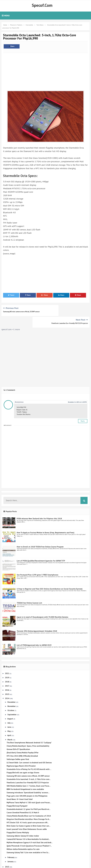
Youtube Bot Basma (23, 403)
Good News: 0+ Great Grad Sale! (20, 788)
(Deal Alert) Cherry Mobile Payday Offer (23, 741)
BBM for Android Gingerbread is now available (25, 778)
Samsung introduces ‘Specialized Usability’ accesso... (28, 781)
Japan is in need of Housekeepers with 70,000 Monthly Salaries (42, 605)
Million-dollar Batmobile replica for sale (23, 837)
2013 (7, 855)
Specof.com (42, 5)
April (9, 724)
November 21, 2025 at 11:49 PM (77, 390)
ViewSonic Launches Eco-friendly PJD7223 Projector (70, 312)
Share (12, 46)
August (10, 707)
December (12, 690)
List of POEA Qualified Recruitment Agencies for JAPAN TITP (41, 549)
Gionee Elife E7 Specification (18, 738)
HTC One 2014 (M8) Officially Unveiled (22, 744)
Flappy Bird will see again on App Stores (23, 761)
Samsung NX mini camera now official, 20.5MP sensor (21, 312)
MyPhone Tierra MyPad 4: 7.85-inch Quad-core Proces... (29, 791)
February (11, 846)
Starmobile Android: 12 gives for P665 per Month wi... (29, 798)
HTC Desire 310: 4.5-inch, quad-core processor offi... (28, 811)
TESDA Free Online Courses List (29, 591)
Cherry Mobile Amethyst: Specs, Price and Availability (28, 734)
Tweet (11, 295)
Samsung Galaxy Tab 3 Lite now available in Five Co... (28, 841)
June (9, 715)
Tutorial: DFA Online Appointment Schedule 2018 (37, 619)
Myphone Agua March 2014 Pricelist (21, 754)
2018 (7, 670)
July (9, 711)
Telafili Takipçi (22, 400)
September (12, 703)
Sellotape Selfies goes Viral (18, 748)
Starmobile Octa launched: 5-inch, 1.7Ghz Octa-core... (29, 768)
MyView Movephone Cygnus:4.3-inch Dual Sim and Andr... (30, 831)
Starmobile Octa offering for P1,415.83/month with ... (29, 758)
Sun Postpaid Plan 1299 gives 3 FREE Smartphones (38, 563)
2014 (7, 687)
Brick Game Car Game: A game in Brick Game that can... (29, 814)
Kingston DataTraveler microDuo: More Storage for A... (29, 808)
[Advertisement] (45, 70)
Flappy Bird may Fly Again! (17, 794)
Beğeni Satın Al (22, 398)
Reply (83, 409)
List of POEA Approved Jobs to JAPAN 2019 (34, 633)
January (11, 850)
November (12, 695)
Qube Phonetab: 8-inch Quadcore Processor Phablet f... (29, 834)
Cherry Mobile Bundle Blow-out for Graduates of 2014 (29, 804)
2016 (7, 678)
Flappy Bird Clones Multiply (18, 821)
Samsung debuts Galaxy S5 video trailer (23, 824)
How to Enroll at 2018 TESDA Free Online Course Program (40, 535)
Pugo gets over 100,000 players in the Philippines (27, 784)
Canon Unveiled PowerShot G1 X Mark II (23, 801)
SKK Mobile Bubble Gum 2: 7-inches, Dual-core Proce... (29, 774)
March (10, 728)
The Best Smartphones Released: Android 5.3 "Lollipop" (29, 731)
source (7, 253)
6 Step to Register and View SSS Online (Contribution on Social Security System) (50, 577)
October (11, 699)
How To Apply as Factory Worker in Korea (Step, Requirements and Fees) (45, 521)
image (13, 253)
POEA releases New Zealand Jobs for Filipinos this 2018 (39, 507)
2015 (7, 683)
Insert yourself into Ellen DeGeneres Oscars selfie (27, 818)
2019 (7, 666)
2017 (7, 674)
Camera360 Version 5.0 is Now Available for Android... (28, 828)
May (9, 720)
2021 (7, 662)
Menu (6, 16)
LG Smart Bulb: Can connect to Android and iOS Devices (29, 751)
